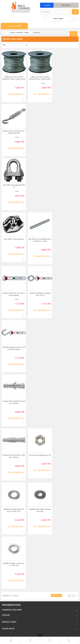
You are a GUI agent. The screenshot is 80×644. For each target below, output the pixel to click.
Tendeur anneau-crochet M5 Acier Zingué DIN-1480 (14, 132)
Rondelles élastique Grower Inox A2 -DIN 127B (14, 564)
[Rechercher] (75, 12)
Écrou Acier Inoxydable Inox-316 (40, 455)
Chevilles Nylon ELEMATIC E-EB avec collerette (14, 402)
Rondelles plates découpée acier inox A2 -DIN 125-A (14, 510)
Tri (4, 45)
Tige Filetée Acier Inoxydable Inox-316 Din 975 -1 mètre (40, 240)
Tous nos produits (14, 26)
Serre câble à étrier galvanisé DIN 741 (14, 186)
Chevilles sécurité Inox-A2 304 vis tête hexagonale (14, 294)
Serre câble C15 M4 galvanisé (14, 239)
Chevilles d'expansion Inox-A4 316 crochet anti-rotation (14, 348)
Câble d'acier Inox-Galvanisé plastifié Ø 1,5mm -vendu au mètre (14, 78)
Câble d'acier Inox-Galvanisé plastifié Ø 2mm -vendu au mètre (40, 78)
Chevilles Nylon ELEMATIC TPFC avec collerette (14, 456)
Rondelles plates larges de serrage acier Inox (40, 510)
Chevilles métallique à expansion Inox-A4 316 (40, 294)
